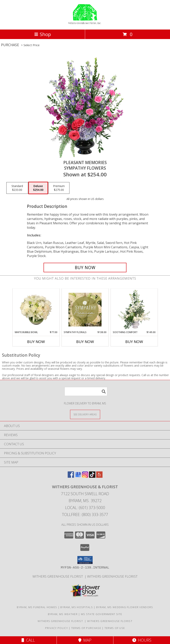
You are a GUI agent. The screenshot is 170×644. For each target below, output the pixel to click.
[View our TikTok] (92, 476)
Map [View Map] (85, 640)
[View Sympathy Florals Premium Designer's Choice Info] (85, 310)
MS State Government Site (102, 614)
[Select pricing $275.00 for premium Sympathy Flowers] (59, 188)
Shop (43, 34)
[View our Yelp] (99, 476)
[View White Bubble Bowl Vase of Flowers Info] (36, 310)
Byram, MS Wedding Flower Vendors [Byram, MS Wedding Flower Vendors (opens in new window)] (125, 607)
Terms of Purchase (86, 628)
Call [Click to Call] (28, 640)
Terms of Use (115, 628)
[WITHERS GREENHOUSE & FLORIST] (85, 24)
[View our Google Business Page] (78, 476)
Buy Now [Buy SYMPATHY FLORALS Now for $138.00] (85, 342)
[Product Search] (86, 391)
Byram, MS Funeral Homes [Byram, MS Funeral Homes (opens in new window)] (37, 607)
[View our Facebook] (71, 476)
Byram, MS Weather (63, 614)
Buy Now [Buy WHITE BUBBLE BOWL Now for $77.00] (36, 342)
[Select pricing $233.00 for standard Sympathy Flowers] (17, 188)
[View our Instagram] (85, 476)
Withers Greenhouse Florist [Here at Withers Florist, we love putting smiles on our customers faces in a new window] (58, 576)
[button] (85, 560)
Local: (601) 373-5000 (85, 508)
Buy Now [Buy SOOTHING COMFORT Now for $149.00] (134, 342)
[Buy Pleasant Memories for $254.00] (85, 268)
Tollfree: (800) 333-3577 (85, 515)
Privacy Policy (57, 628)
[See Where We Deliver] (85, 414)
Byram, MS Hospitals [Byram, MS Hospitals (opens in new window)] (77, 607)
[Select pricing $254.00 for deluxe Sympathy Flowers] (38, 188)
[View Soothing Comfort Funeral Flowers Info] (134, 310)
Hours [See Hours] (142, 640)
